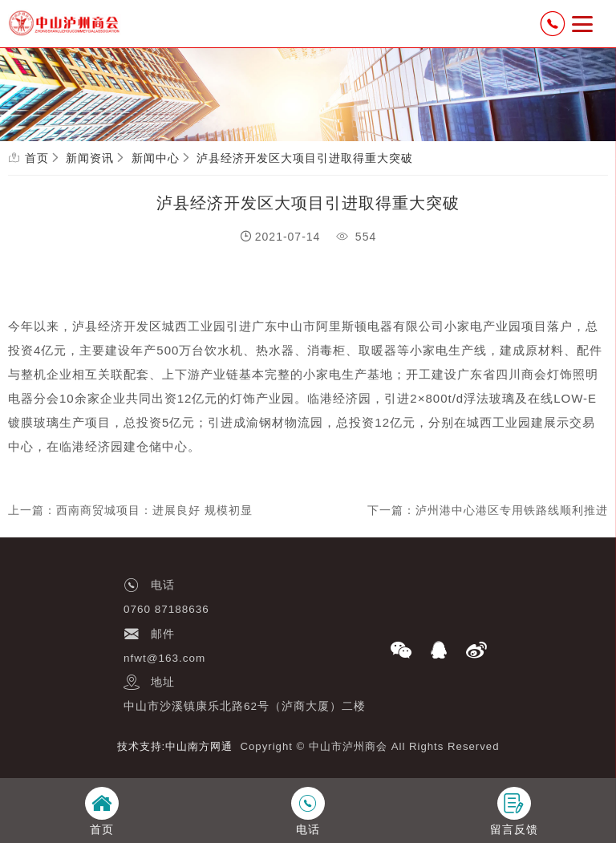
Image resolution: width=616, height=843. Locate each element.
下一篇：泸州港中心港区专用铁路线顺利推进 (488, 510)
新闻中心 (156, 158)
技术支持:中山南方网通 (175, 746)
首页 (37, 158)
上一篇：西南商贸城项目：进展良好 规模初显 (130, 510)
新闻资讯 (90, 158)
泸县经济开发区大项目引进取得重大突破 (305, 158)
